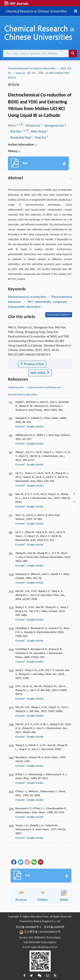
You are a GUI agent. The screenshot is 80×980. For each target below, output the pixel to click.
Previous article (32, 364)
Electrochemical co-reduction (27, 297)
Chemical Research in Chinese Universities (37, 11)
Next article (40, 373)
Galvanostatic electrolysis (24, 307)
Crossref (20, 427)
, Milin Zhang (38, 131)
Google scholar (35, 427)
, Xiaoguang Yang (20, 137)
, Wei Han (15, 131)
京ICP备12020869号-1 (28, 927)
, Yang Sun (40, 137)
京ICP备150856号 (54, 927)
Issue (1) (20, 73)
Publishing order (16, 387)
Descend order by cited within (23, 395)
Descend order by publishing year (45, 387)
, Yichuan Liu (32, 125)
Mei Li (12, 125)
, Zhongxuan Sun (53, 125)
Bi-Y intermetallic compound (48, 302)
